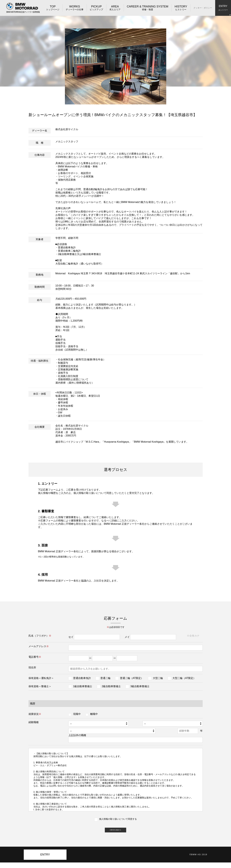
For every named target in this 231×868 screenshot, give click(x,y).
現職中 (77, 714)
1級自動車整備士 (83, 686)
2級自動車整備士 (111, 686)
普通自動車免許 (82, 678)
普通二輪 (105, 678)
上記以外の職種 (71, 735)
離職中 (94, 714)
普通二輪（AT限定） (132, 678)
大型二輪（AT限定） (184, 678)
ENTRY (45, 860)
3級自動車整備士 (140, 686)
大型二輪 (158, 678)
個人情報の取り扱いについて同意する (118, 819)
